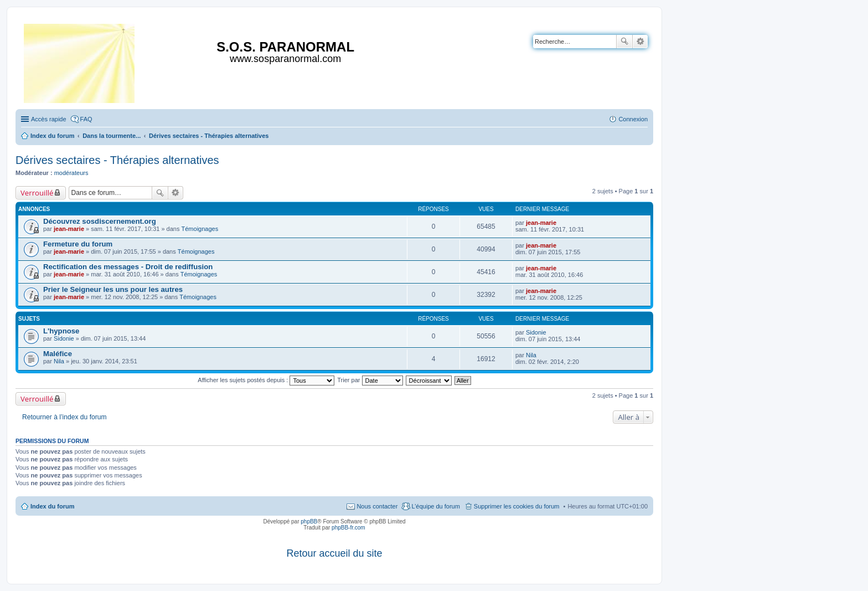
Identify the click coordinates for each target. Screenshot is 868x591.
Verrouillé (37, 193)
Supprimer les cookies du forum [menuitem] (517, 506)
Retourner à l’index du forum (64, 417)
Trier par (370, 380)
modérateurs (71, 173)
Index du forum (52, 506)
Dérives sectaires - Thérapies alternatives (117, 160)
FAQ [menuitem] (86, 119)
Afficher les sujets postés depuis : (266, 380)
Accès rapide (49, 119)
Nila (59, 361)
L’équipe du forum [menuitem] (435, 506)
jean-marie (69, 229)
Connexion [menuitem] (633, 119)
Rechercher (624, 42)
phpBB (309, 521)
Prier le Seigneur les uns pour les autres (113, 289)
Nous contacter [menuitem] (377, 506)
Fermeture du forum (78, 244)
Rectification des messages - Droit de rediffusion (128, 267)
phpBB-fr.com (348, 528)
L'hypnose (61, 331)
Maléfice (58, 354)
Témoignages (200, 229)
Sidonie (64, 338)
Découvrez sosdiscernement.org (100, 221)
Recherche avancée (640, 42)
